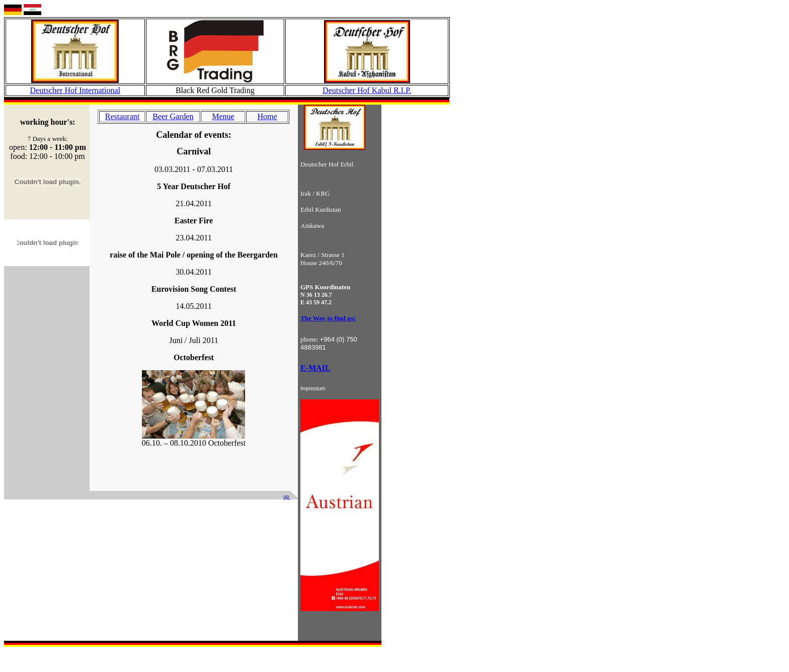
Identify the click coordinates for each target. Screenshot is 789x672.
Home (267, 116)
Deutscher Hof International (75, 90)
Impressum (313, 389)
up (287, 497)
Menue (223, 116)
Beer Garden (173, 116)
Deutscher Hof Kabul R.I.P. (367, 90)
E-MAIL (315, 368)
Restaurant (122, 116)
